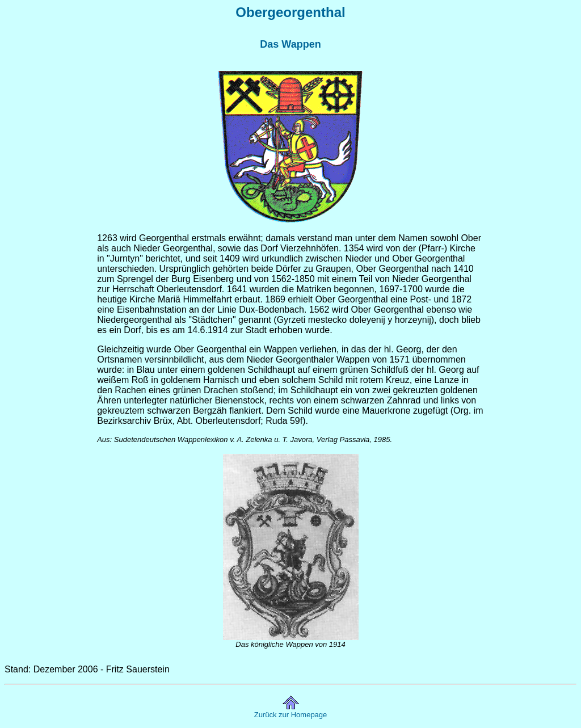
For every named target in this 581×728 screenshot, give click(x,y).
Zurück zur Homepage (291, 715)
